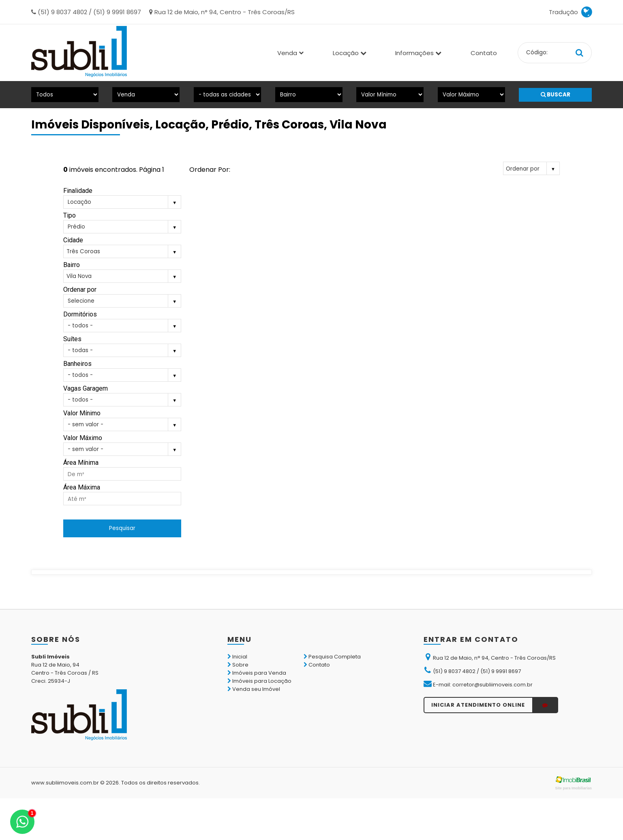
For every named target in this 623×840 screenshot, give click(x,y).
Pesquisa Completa (332, 657)
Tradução (570, 12)
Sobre (238, 665)
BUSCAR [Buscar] (556, 95)
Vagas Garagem (86, 388)
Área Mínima (81, 463)
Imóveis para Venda (257, 673)
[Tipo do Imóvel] (65, 95)
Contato (484, 53)
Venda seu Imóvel (254, 689)
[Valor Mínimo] (390, 95)
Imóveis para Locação (259, 681)
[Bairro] (309, 95)
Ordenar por (80, 290)
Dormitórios (80, 314)
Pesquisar (122, 528)
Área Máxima (82, 487)
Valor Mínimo (82, 413)
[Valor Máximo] (471, 95)
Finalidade (78, 191)
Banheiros (77, 364)
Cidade (73, 240)
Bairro (72, 265)
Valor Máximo (83, 438)
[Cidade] (227, 95)
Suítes (72, 339)
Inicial (237, 657)
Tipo (70, 215)
